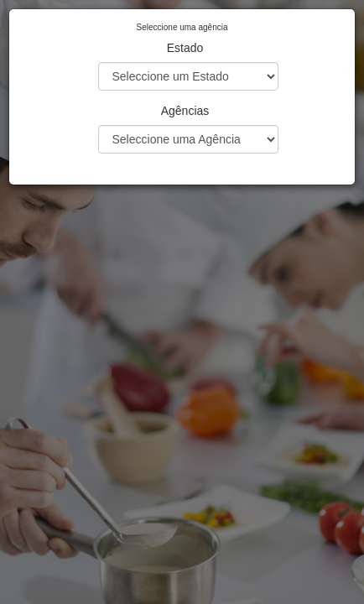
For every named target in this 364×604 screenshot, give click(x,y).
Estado (185, 48)
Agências (185, 111)
